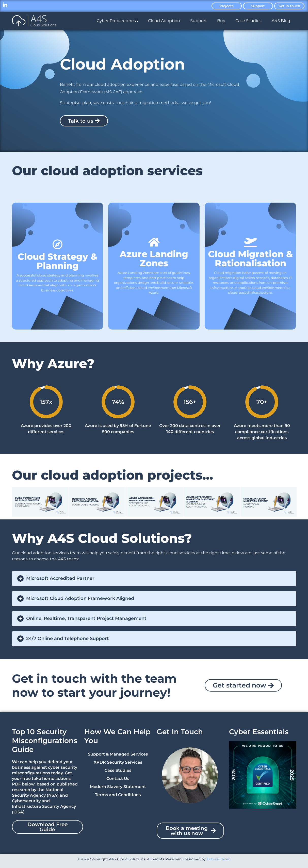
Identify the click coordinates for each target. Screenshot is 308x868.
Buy (221, 21)
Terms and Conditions (118, 795)
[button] (154, 578)
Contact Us (118, 779)
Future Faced (218, 859)
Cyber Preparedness (117, 21)
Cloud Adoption (164, 21)
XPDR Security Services (118, 762)
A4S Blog (281, 21)
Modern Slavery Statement (118, 787)
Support (199, 21)
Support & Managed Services (118, 754)
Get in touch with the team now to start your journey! (94, 685)
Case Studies (248, 21)
